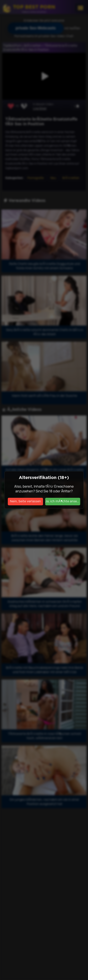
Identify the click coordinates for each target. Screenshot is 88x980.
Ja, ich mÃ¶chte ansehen (63, 501)
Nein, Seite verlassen (25, 501)
